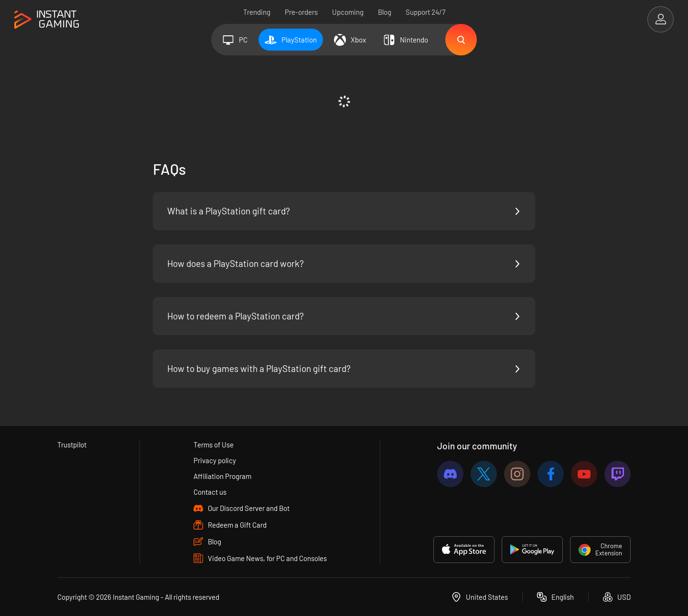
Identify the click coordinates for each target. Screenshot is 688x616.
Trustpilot (72, 445)
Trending (257, 12)
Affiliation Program (222, 476)
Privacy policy (215, 460)
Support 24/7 (425, 12)
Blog (385, 12)
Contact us (210, 492)
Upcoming (348, 12)
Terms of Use (214, 445)
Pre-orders (301, 12)
